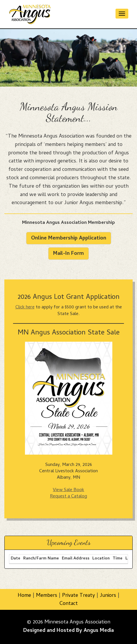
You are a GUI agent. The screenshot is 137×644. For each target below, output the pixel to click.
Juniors (108, 596)
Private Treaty (79, 596)
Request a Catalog (68, 497)
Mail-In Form (68, 254)
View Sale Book (68, 490)
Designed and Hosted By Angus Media (68, 631)
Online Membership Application (69, 238)
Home (24, 596)
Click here (25, 308)
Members (47, 596)
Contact (69, 604)
